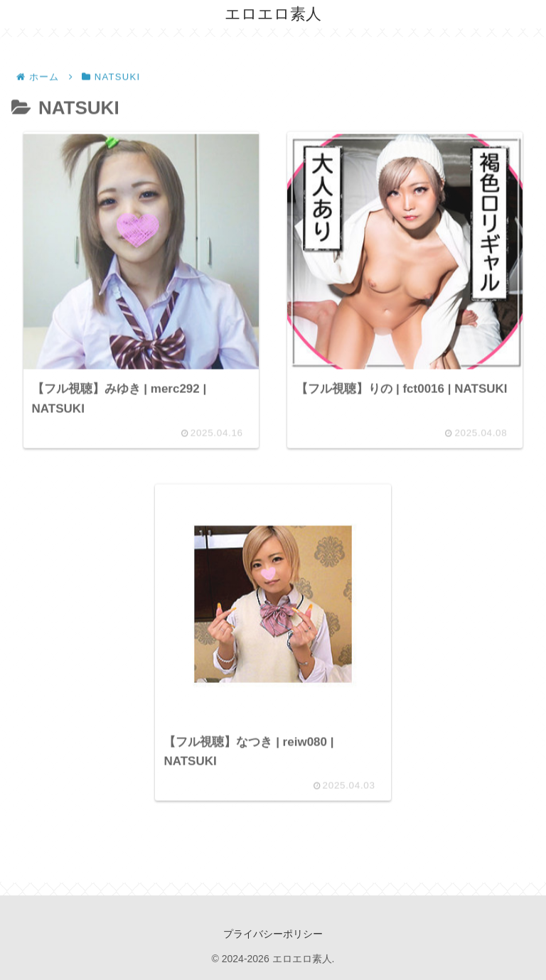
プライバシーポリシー (273, 934)
